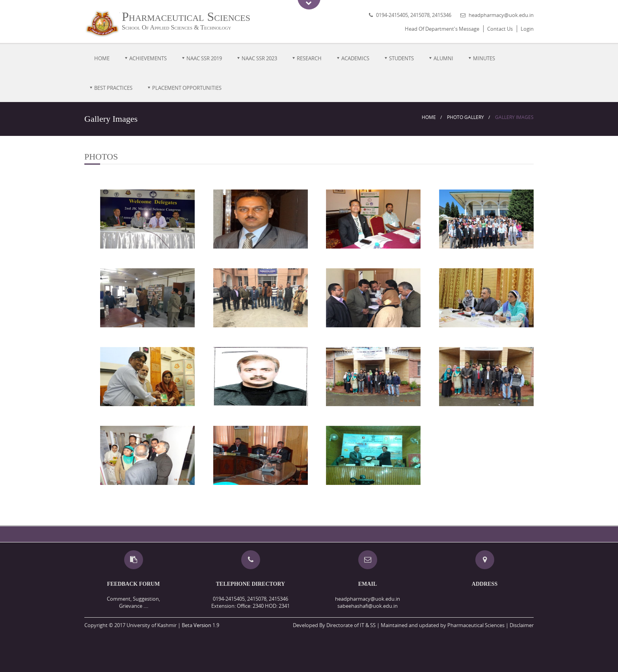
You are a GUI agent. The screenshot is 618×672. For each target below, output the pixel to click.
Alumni (443, 58)
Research (309, 58)
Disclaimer (522, 625)
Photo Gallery (465, 117)
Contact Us (500, 29)
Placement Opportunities (187, 88)
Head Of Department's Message (442, 29)
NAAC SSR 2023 (259, 58)
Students (401, 58)
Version (202, 625)
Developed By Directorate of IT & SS (334, 625)
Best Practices (113, 88)
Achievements (148, 58)
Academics (355, 58)
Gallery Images (514, 117)
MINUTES (484, 58)
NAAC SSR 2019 (204, 58)
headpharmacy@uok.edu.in (501, 15)
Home (102, 58)
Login (527, 29)
